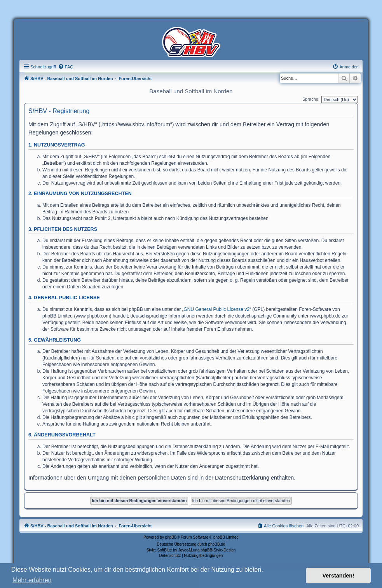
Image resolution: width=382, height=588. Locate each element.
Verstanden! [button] (338, 576)
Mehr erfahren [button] (32, 580)
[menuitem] (66, 67)
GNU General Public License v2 (217, 309)
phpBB (171, 537)
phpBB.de (217, 544)
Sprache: (311, 99)
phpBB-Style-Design (218, 550)
